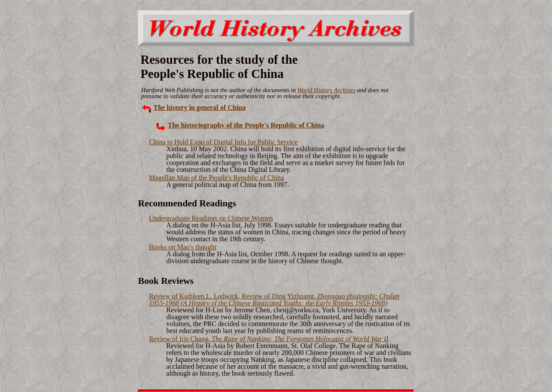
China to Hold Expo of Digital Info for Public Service (223, 142)
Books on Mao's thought (183, 247)
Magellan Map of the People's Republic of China (217, 178)
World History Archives (326, 90)
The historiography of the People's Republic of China (246, 125)
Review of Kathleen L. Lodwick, (274, 300)
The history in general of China (200, 107)
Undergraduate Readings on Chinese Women (211, 218)
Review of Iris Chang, (269, 339)
